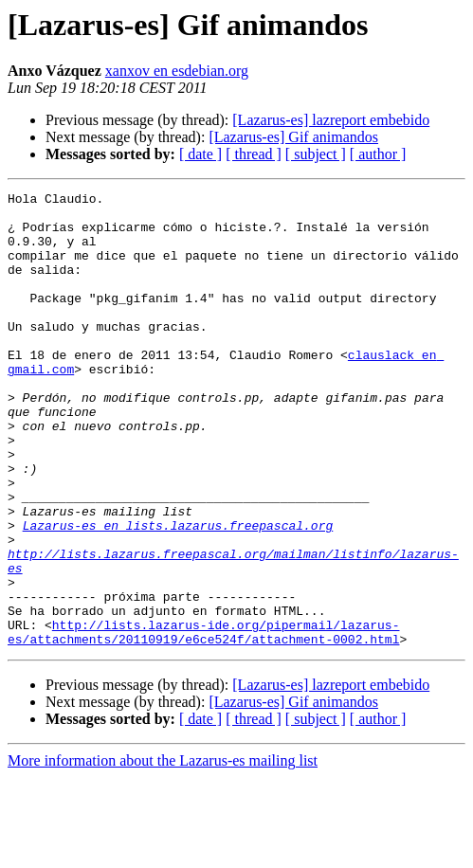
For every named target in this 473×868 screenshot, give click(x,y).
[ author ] (378, 154)
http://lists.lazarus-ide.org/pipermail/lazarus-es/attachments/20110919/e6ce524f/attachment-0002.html (203, 721)
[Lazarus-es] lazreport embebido (331, 120)
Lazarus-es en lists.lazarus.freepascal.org (178, 593)
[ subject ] (316, 154)
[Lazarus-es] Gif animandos (293, 137)
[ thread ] (254, 154)
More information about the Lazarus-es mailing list (163, 851)
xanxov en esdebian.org (177, 71)
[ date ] (200, 154)
